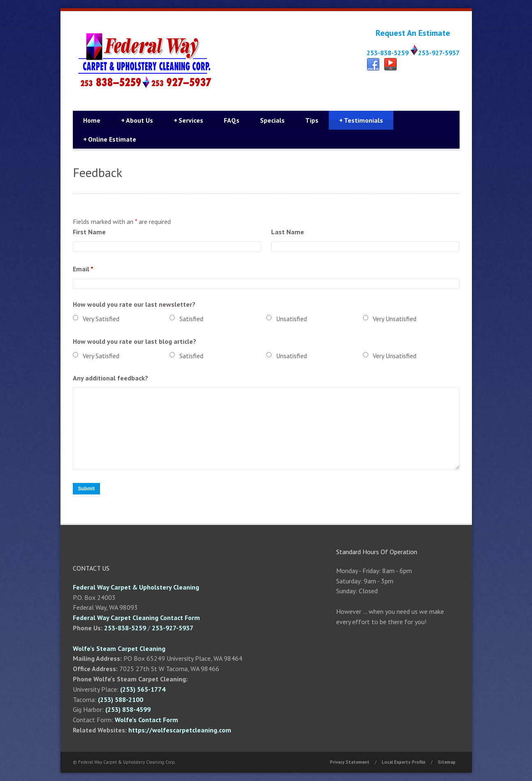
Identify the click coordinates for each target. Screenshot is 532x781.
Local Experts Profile (404, 762)
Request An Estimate (413, 33)
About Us (137, 120)
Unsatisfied (292, 319)
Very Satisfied (101, 319)
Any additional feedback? (110, 378)
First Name (89, 232)
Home (92, 120)
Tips (312, 120)
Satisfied (191, 319)
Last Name (288, 232)
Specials (272, 120)
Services (188, 120)
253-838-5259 (388, 53)
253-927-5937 (439, 53)
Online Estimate (110, 139)
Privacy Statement (350, 762)
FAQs (232, 120)
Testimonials (361, 120)
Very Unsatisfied (395, 319)
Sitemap (447, 762)
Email (83, 269)
